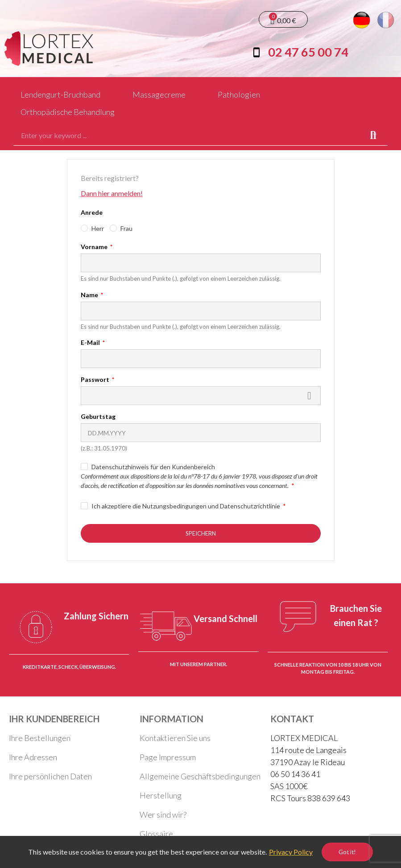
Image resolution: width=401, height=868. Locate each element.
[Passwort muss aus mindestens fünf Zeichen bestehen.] (201, 396)
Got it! (347, 852)
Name (90, 295)
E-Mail (91, 342)
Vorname (95, 247)
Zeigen (310, 396)
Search (373, 135)
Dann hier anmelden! (112, 193)
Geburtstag (98, 416)
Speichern (201, 533)
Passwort (96, 379)
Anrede (92, 212)
